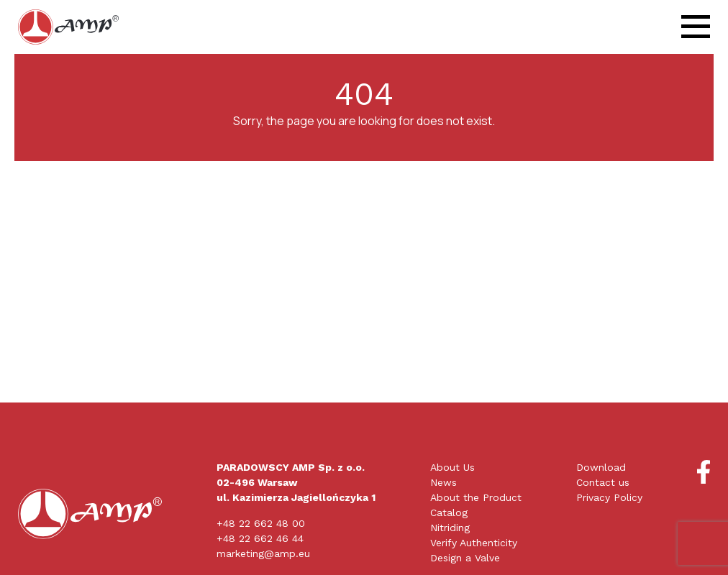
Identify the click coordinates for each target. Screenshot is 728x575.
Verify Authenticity (474, 543)
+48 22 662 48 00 (261, 523)
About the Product (476, 497)
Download (601, 467)
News (443, 482)
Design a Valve (465, 558)
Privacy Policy (609, 497)
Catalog (449, 512)
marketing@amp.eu (263, 553)
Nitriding (450, 528)
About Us (452, 467)
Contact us (603, 482)
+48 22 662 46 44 (260, 538)
